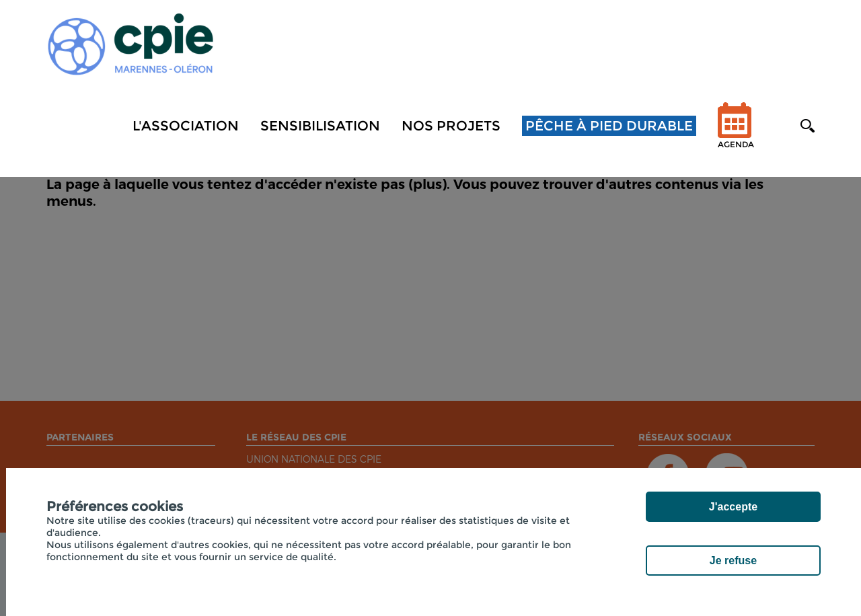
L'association (186, 126)
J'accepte (733, 507)
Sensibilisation (320, 126)
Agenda (736, 134)
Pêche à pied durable (609, 126)
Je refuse (733, 561)
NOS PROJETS (451, 126)
